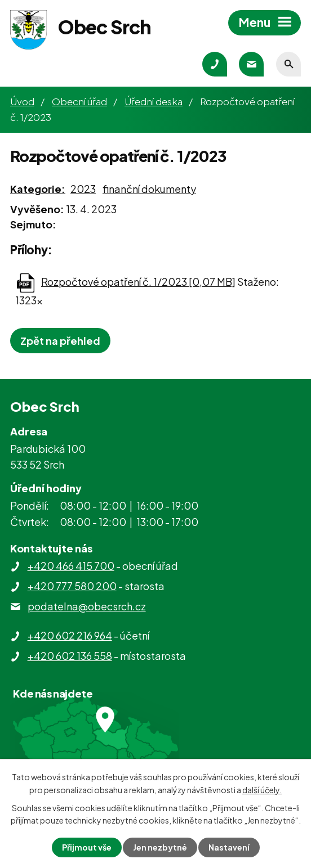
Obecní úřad (79, 101)
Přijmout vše (87, 847)
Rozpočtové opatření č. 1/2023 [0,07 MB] (138, 282)
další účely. (262, 789)
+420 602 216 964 (70, 635)
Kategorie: (38, 189)
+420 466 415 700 (71, 566)
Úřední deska (154, 101)
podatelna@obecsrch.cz (87, 606)
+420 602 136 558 (70, 656)
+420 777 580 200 (72, 586)
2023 (83, 189)
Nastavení (229, 847)
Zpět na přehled (60, 341)
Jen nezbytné (160, 847)
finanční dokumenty (149, 189)
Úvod (22, 101)
